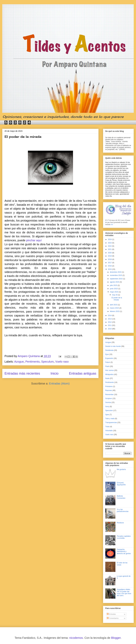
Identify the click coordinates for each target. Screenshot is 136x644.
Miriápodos (109, 374)
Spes (107, 415)
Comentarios (113, 618)
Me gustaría (121, 469)
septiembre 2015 (116, 279)
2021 (110, 249)
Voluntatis (109, 431)
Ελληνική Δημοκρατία (121, 484)
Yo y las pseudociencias (123, 510)
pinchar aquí (34, 240)
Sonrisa (108, 402)
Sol (112, 224)
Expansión (109, 358)
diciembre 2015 (116, 272)
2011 (110, 325)
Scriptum (109, 398)
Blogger (116, 638)
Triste (107, 427)
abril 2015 (114, 305)
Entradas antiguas (83, 373)
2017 (110, 263)
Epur (107, 354)
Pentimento (32, 362)
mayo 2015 (114, 292)
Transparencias (111, 423)
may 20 (115, 295)
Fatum (108, 362)
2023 (110, 243)
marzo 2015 (115, 308)
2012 (110, 322)
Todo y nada (110, 419)
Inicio (55, 373)
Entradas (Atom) (59, 383)
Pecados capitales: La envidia (124, 537)
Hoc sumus (110, 370)
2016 (110, 266)
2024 (110, 239)
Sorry (107, 407)
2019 (110, 256)
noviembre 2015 (116, 275)
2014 (110, 315)
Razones (109, 390)
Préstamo (109, 386)
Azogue (19, 362)
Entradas (111, 614)
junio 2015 (114, 289)
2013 (110, 319)
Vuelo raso (62, 362)
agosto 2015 (115, 282)
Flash (107, 366)
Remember (109, 395)
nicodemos (76, 638)
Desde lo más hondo (113, 346)
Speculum (47, 362)
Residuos (120, 523)
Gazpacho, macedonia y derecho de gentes (124, 551)
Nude (107, 378)
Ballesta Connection (121, 497)
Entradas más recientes (22, 373)
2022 (110, 246)
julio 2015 (114, 285)
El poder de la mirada (23, 137)
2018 (110, 259)
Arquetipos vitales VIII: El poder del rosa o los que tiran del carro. (124, 592)
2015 (110, 269)
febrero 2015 (115, 311)
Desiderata (109, 350)
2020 (110, 253)
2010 (110, 329)
